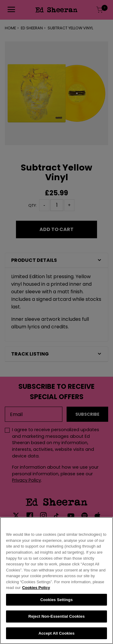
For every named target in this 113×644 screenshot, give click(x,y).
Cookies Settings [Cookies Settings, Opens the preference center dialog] (57, 601)
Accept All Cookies (57, 635)
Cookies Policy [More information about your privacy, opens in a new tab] (36, 589)
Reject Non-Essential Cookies (56, 618)
